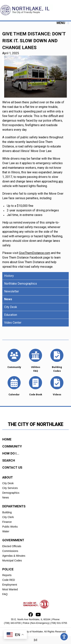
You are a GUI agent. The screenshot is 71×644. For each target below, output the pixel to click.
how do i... (11, 453)
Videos (57, 386)
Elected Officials (12, 546)
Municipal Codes (12, 560)
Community (14, 358)
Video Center (13, 323)
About (8, 477)
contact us (12, 467)
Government (13, 540)
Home (7, 439)
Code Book (35, 386)
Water (6, 531)
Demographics (11, 493)
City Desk (11, 307)
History (9, 276)
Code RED (9, 580)
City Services (10, 488)
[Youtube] (38, 615)
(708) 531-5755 (59, 623)
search (9, 460)
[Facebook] (31, 615)
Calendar (14, 386)
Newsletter (12, 291)
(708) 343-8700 (12, 623)
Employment (10, 585)
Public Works (10, 527)
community (12, 446)
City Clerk (8, 517)
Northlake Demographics (21, 284)
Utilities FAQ (35, 360)
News (8, 299)
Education (11, 315)
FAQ (5, 594)
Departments (14, 506)
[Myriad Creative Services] (36, 640)
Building (7, 512)
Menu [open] (63, 23)
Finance (7, 522)
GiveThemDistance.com (35, 253)
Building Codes (57, 360)
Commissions (10, 551)
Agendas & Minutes (14, 556)
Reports (7, 575)
